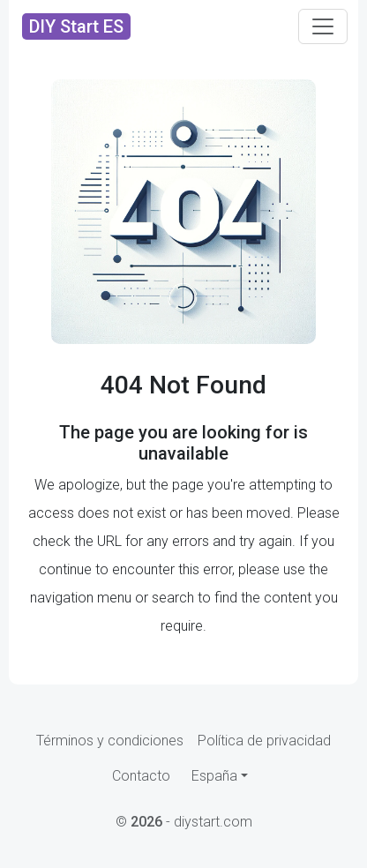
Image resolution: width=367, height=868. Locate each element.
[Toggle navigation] (323, 26)
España (214, 776)
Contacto (141, 776)
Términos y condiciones (110, 741)
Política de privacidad (264, 741)
